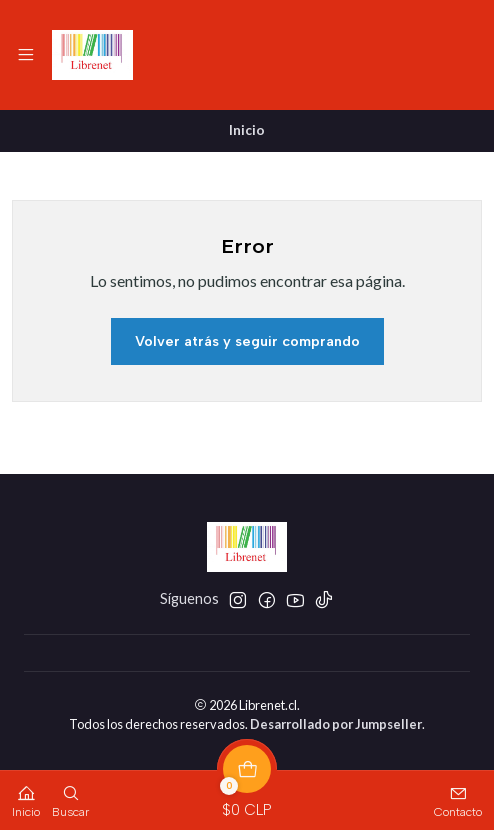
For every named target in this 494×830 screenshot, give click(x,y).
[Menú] (26, 55)
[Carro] (247, 794)
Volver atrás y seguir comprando (247, 341)
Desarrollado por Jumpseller (336, 724)
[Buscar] (71, 794)
